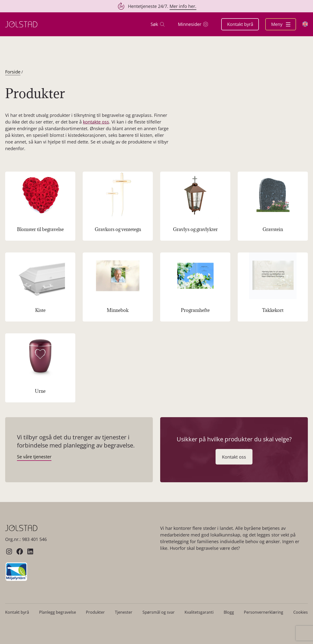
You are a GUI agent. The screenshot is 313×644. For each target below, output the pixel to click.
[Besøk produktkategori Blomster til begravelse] (40, 206)
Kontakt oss (234, 457)
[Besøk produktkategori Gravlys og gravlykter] (195, 206)
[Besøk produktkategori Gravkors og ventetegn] (118, 206)
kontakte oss (96, 122)
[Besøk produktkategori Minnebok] (118, 287)
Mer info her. (183, 6)
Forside (13, 72)
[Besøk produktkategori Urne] (40, 368)
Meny (281, 24)
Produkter (95, 612)
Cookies (301, 612)
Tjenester (124, 612)
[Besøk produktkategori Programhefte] (195, 287)
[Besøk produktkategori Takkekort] (273, 287)
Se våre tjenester (34, 457)
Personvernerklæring (264, 612)
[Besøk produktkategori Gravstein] (273, 206)
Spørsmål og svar (159, 612)
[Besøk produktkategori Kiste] (40, 287)
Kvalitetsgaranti (199, 612)
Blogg (229, 612)
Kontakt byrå (240, 24)
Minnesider (193, 24)
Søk (158, 24)
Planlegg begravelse (58, 612)
